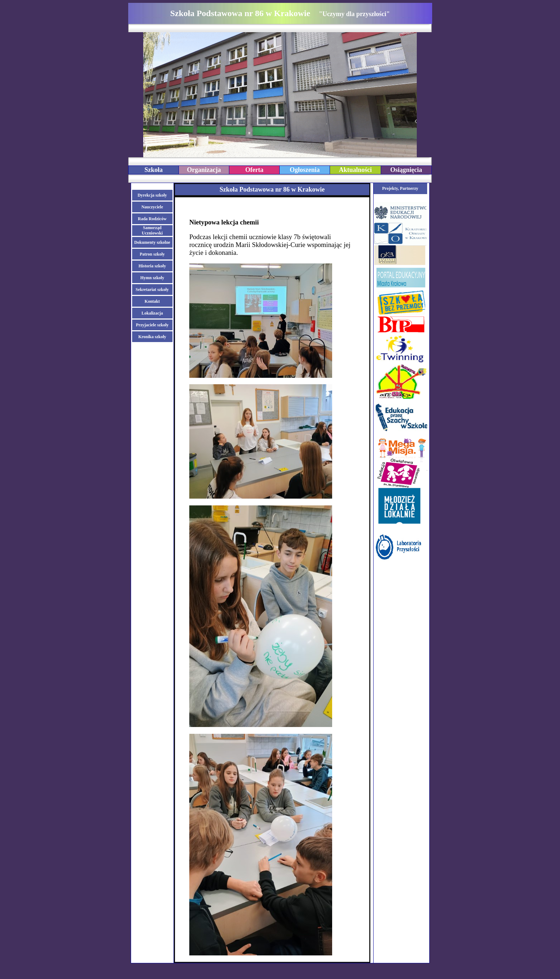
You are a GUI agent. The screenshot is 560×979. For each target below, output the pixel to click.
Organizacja (204, 170)
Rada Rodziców (152, 219)
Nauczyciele (152, 207)
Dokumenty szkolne (152, 242)
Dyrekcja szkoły (152, 195)
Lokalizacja (152, 313)
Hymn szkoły (152, 278)
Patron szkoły (152, 254)
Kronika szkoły (152, 337)
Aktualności (355, 170)
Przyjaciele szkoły (152, 325)
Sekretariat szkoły (152, 290)
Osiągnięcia (406, 170)
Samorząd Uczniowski (152, 230)
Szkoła (153, 170)
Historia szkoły (152, 266)
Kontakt (152, 301)
